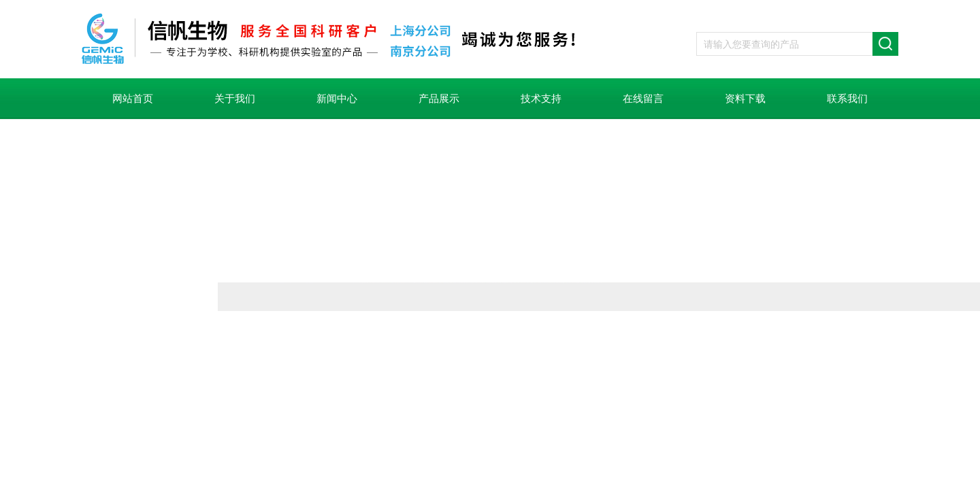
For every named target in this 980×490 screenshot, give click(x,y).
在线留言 (643, 99)
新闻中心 (337, 99)
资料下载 (745, 99)
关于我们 (235, 99)
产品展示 (439, 99)
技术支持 (541, 99)
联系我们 (847, 99)
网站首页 (133, 99)
